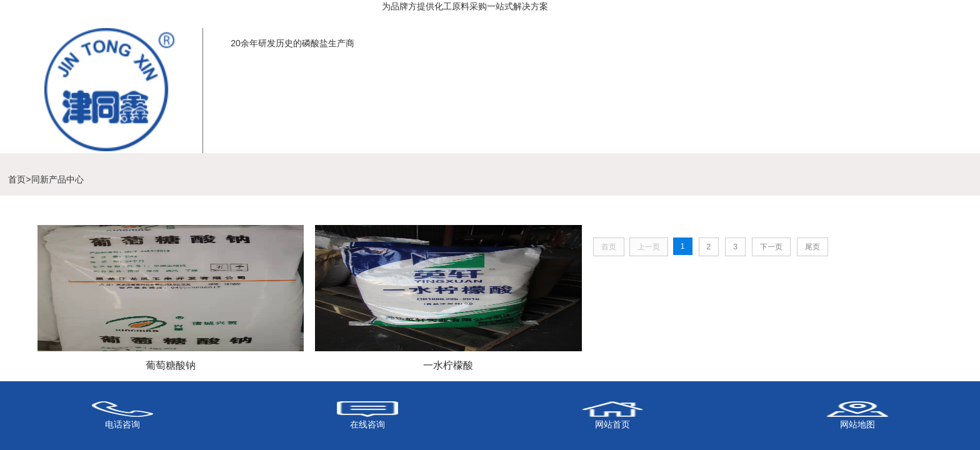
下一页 (771, 247)
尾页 (812, 247)
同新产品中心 (57, 179)
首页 (17, 179)
